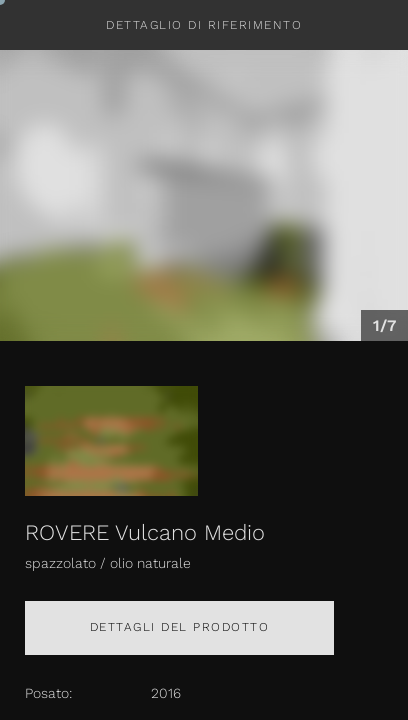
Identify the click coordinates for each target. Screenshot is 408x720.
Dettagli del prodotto (180, 627)
